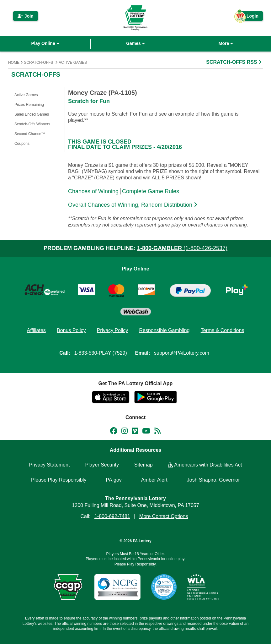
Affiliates (36, 330)
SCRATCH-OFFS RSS (234, 62)
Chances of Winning (93, 191)
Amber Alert (154, 480)
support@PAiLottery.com (182, 353)
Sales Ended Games (32, 114)
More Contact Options (164, 516)
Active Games (73, 63)
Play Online (45, 43)
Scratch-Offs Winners (32, 124)
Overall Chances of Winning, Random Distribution (133, 205)
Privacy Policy (113, 330)
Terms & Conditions (223, 330)
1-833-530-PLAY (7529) (100, 353)
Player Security (102, 465)
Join (26, 16)
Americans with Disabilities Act (205, 465)
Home (14, 63)
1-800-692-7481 (112, 516)
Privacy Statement (50, 465)
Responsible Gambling (164, 330)
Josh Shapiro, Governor (213, 480)
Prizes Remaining (29, 105)
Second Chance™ (30, 134)
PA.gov (114, 480)
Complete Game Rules (151, 191)
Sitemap (143, 465)
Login (249, 17)
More (226, 43)
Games (135, 43)
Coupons (22, 144)
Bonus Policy (71, 330)
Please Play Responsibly (59, 480)
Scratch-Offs (38, 63)
